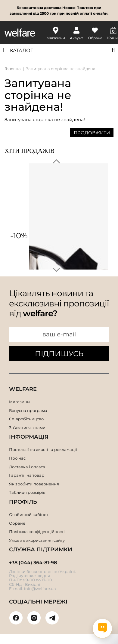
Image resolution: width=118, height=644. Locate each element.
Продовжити (92, 133)
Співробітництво (26, 419)
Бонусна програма (28, 410)
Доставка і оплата (27, 467)
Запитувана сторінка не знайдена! (61, 69)
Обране (17, 523)
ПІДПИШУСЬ (59, 354)
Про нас (17, 458)
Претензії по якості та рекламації (43, 449)
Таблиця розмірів (27, 492)
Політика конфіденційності (37, 532)
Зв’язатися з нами (27, 428)
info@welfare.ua (40, 589)
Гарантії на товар (27, 475)
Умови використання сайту (37, 540)
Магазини (19, 402)
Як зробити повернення (34, 484)
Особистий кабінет (29, 514)
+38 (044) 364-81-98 (33, 563)
